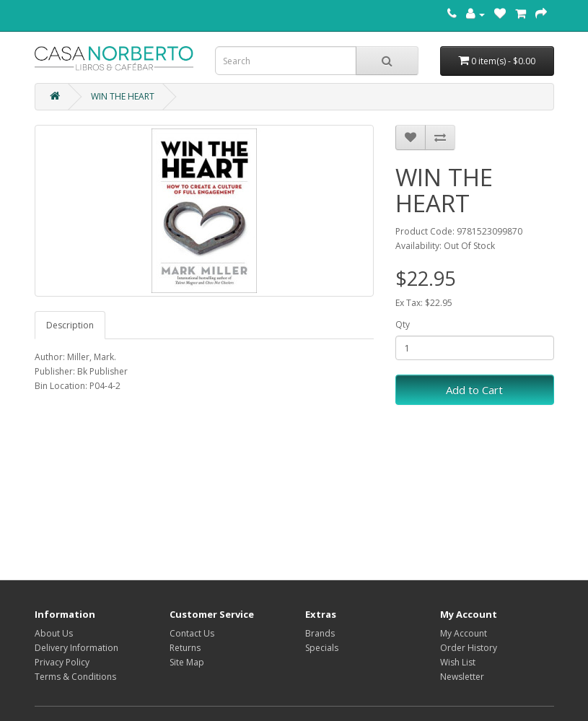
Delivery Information (76, 648)
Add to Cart (474, 390)
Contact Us (192, 633)
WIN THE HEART (123, 96)
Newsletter (462, 677)
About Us (54, 633)
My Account (464, 633)
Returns (185, 648)
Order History (469, 648)
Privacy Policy (62, 662)
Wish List (458, 662)
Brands (320, 633)
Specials (322, 648)
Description (70, 325)
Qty (403, 324)
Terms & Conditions (75, 677)
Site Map (187, 662)
